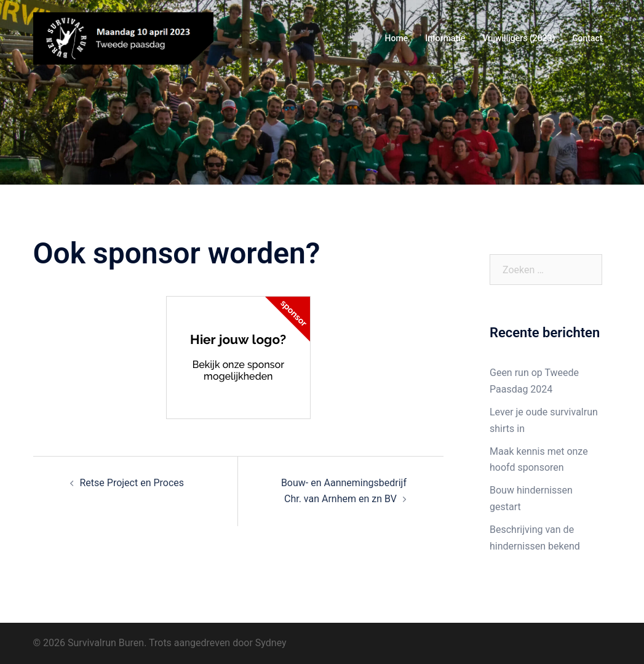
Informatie (445, 38)
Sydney (271, 643)
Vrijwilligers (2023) (519, 38)
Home (397, 38)
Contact (587, 38)
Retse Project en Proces (132, 483)
